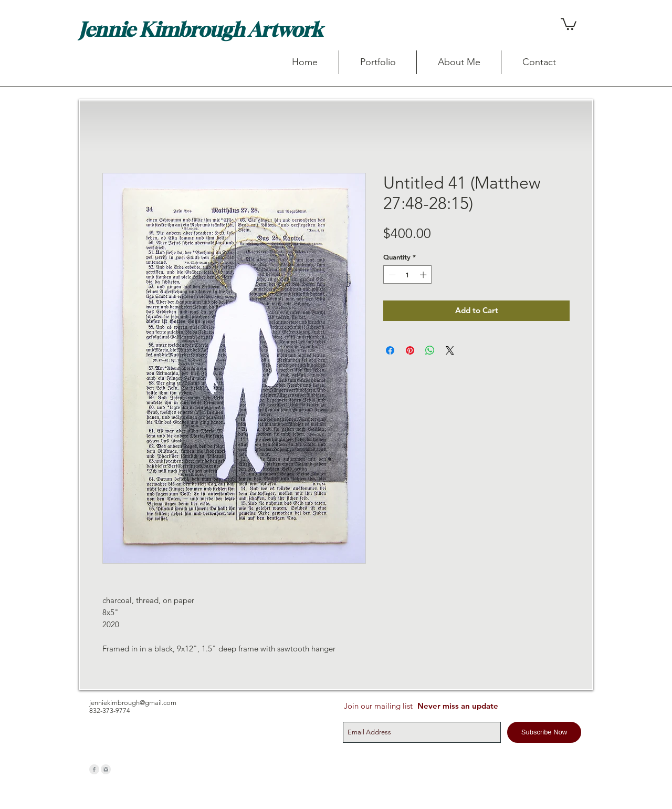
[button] (569, 23)
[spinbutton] (408, 275)
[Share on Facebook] (390, 350)
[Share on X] (450, 350)
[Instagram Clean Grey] (106, 769)
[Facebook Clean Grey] (94, 769)
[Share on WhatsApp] (430, 350)
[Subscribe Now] (544, 732)
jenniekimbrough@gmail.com (133, 703)
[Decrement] (391, 275)
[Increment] (424, 275)
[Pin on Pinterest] (410, 350)
